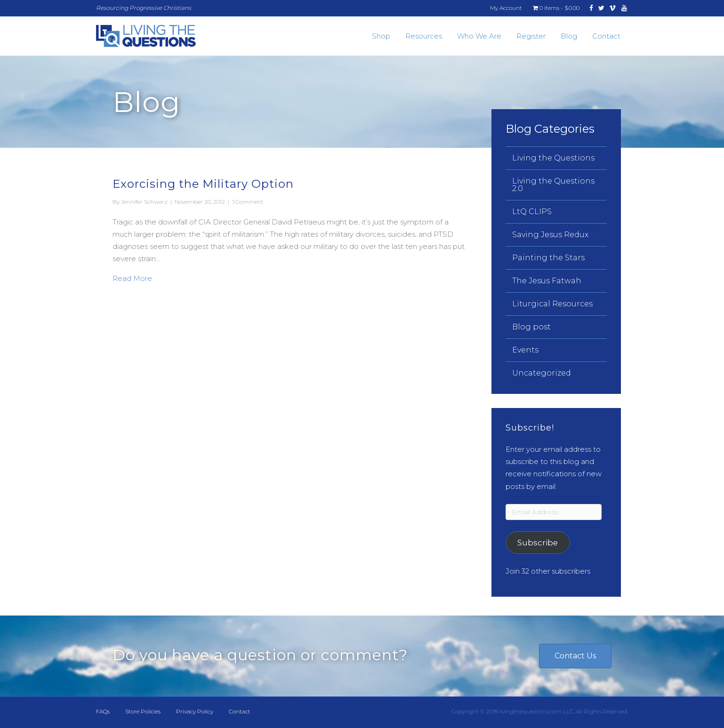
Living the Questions (553, 158)
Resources (424, 36)
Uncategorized (542, 373)
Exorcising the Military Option (203, 184)
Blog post (531, 327)
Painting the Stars (548, 258)
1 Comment (248, 202)
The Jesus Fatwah (547, 281)
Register (531, 36)
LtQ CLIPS (532, 212)
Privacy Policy (195, 711)
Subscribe (538, 543)
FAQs (103, 711)
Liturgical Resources (552, 304)
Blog (569, 36)
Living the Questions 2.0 (553, 185)
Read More (132, 278)
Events (525, 350)
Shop (381, 36)
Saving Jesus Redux (550, 235)
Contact (606, 36)
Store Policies (143, 711)
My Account (506, 8)
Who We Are (479, 36)
